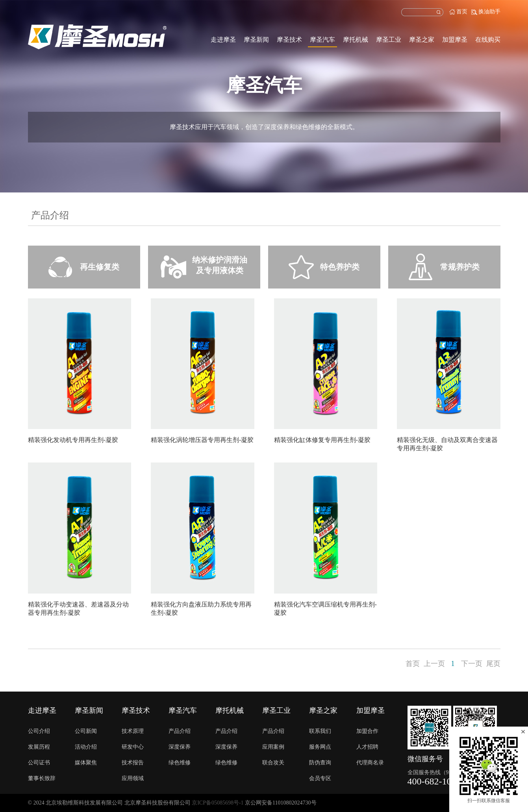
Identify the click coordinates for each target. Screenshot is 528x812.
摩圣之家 (422, 40)
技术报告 (133, 763)
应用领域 (133, 778)
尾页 (493, 664)
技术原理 (133, 731)
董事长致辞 (42, 778)
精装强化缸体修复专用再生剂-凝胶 (322, 440)
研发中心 (133, 747)
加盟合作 (367, 731)
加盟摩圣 (455, 40)
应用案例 (273, 747)
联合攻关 (273, 763)
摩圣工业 (389, 40)
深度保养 (180, 747)
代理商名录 (370, 763)
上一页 (434, 664)
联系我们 (320, 731)
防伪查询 (320, 763)
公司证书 (39, 763)
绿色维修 (180, 763)
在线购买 (488, 40)
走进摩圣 (223, 40)
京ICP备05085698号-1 (218, 803)
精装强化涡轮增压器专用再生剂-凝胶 (202, 440)
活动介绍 (86, 747)
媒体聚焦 (86, 763)
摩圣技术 (289, 40)
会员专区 (320, 778)
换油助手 (489, 12)
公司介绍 (39, 731)
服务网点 (320, 747)
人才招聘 (367, 747)
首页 (462, 12)
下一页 (472, 664)
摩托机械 (356, 40)
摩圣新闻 (256, 40)
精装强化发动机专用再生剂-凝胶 (73, 440)
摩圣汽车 (322, 40)
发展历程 (39, 747)
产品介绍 (180, 731)
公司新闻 (86, 731)
